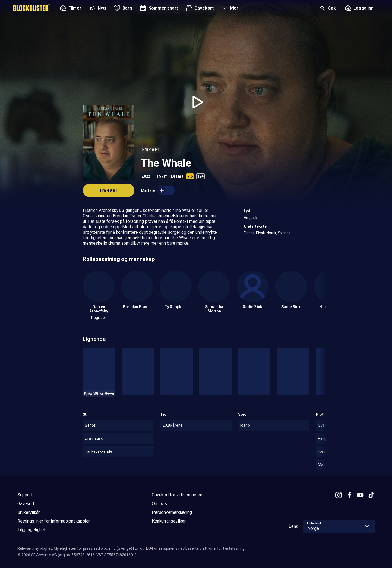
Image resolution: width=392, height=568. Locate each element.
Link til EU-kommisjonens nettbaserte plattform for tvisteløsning (190, 548)
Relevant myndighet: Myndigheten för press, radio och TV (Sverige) (75, 548)
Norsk (271, 233)
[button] (229, 9)
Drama (177, 176)
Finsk (261, 233)
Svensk (284, 233)
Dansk (249, 233)
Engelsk (251, 218)
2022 (146, 176)
